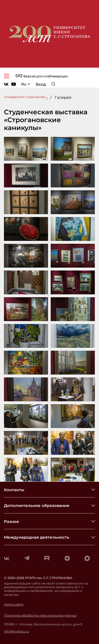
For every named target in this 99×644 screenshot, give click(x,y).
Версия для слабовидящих (42, 76)
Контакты (14, 490)
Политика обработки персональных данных (40, 615)
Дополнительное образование (37, 505)
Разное (12, 521)
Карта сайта (14, 604)
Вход (41, 84)
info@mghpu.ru (17, 631)
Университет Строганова (25, 97)
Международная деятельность (37, 537)
